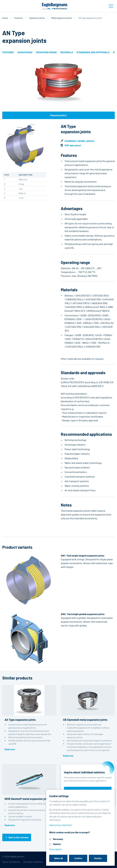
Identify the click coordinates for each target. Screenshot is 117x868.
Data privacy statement (57, 862)
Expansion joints (37, 18)
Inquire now (88, 790)
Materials (67, 52)
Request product (58, 115)
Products (18, 18)
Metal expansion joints (62, 18)
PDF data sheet (73, 145)
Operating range (46, 52)
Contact (83, 862)
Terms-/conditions (11, 862)
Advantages (25, 52)
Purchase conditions (33, 862)
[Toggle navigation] (111, 6)
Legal (74, 862)
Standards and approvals (93, 52)
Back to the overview (19, 837)
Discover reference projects (88, 799)
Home (5, 18)
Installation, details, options (79, 141)
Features (8, 52)
